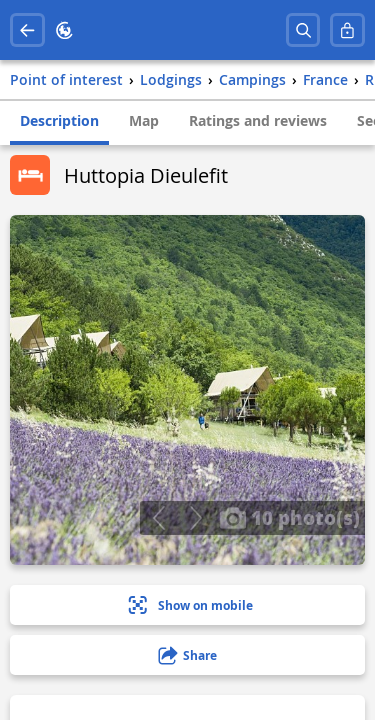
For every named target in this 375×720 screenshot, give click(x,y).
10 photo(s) (289, 517)
